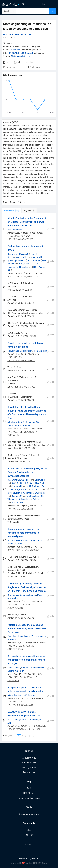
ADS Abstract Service (21, 56)
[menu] (44, 4)
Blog (29, 830)
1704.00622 (13, 702)
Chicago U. (24, 254)
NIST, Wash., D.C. (27, 264)
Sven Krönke (13, 595)
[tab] (12, 210)
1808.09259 (16, 50)
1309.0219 (12, 646)
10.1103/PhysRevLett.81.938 (20, 239)
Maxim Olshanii (14, 230)
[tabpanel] (29, 477)
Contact (29, 845)
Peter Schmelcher (23, 34)
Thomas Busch (40, 351)
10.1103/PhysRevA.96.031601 (21, 705)
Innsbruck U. (21, 257)
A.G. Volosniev (14, 695)
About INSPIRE (29, 758)
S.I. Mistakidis (14, 422)
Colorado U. (40, 480)
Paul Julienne (34, 260)
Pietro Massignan (15, 636)
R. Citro (24, 540)
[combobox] (33, 11)
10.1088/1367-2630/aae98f (20, 53)
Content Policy (29, 763)
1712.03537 (13, 432)
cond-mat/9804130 (16, 236)
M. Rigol (19, 544)
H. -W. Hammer (28, 695)
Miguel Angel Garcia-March (20, 351)
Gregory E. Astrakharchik (32, 668)
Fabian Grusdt (14, 668)
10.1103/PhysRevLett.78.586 (20, 509)
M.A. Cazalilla (14, 540)
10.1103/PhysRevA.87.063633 (21, 361)
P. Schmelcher (24, 425)
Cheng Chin (13, 254)
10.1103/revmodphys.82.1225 (25, 277)
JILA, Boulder (24, 480)
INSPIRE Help (29, 793)
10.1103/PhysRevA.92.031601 (26, 729)
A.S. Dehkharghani (16, 720)
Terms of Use (29, 772)
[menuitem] (43, 4)
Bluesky (29, 835)
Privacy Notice (29, 768)
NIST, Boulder (23, 267)
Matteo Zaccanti (32, 636)
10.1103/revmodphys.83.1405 (25, 550)
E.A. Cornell (27, 493)
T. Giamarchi (34, 540)
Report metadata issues (29, 798)
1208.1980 (12, 357)
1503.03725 (41, 726)
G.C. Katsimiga (28, 422)
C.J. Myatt (12, 480)
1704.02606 (13, 677)
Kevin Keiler (8, 34)
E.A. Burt (29, 483)
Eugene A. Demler (15, 671)
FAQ (29, 788)
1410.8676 (12, 605)
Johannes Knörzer (28, 595)
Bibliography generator (29, 814)
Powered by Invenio (29, 859)
